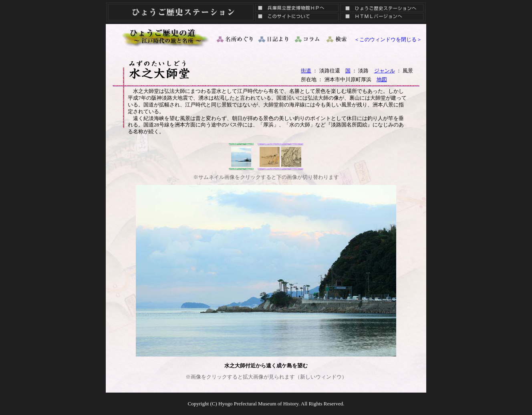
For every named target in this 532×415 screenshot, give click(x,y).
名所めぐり (234, 39)
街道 (306, 71)
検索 (337, 39)
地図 (382, 79)
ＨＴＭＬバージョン (382, 18)
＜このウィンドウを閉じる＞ (388, 39)
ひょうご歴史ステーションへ (382, 6)
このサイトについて (295, 18)
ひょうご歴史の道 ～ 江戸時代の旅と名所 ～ (166, 37)
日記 (274, 39)
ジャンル (385, 71)
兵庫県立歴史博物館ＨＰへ (295, 6)
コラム (308, 39)
